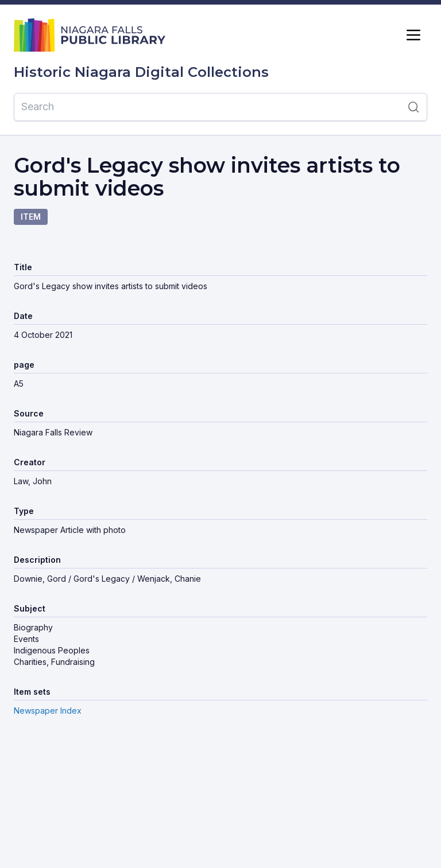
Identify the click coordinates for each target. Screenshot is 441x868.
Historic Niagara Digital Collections (141, 72)
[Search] (207, 107)
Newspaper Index (48, 711)
